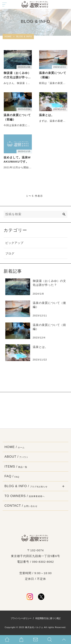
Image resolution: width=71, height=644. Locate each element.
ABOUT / (16, 457)
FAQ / (12, 476)
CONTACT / (21, 506)
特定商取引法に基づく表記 (48, 618)
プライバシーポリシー (21, 618)
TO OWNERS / (25, 496)
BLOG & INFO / (26, 486)
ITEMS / (16, 467)
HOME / (14, 447)
